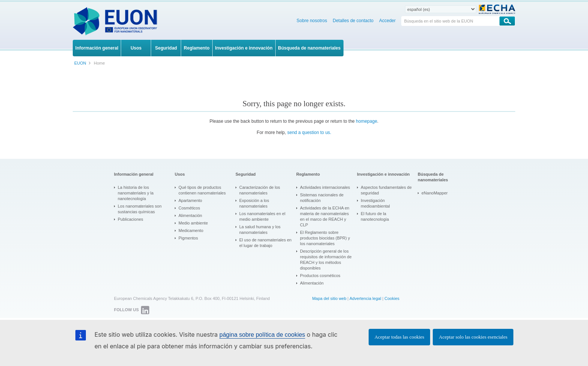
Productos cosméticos (320, 276)
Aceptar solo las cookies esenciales (473, 337)
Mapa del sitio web (329, 298)
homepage (367, 121)
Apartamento (190, 200)
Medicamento (191, 230)
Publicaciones (130, 219)
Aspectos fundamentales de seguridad (386, 190)
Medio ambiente (193, 223)
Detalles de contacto (353, 21)
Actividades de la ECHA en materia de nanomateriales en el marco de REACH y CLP (325, 216)
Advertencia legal (365, 298)
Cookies (392, 298)
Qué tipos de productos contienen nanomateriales (202, 190)
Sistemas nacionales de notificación (322, 198)
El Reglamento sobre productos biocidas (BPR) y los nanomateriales (325, 238)
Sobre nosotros (312, 21)
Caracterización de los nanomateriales (260, 190)
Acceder (387, 21)
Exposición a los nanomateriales (254, 203)
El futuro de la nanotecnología (375, 216)
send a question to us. (309, 133)
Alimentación (190, 215)
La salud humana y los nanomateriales (260, 230)
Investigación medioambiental (375, 203)
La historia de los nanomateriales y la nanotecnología (136, 193)
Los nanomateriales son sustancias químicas (140, 209)
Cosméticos (189, 208)
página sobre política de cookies (262, 335)
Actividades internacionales (325, 187)
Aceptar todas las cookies (399, 337)
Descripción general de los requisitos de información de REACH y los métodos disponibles (326, 260)
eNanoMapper (435, 193)
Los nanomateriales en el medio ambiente (262, 216)
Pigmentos (188, 238)
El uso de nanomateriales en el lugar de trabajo (265, 243)
